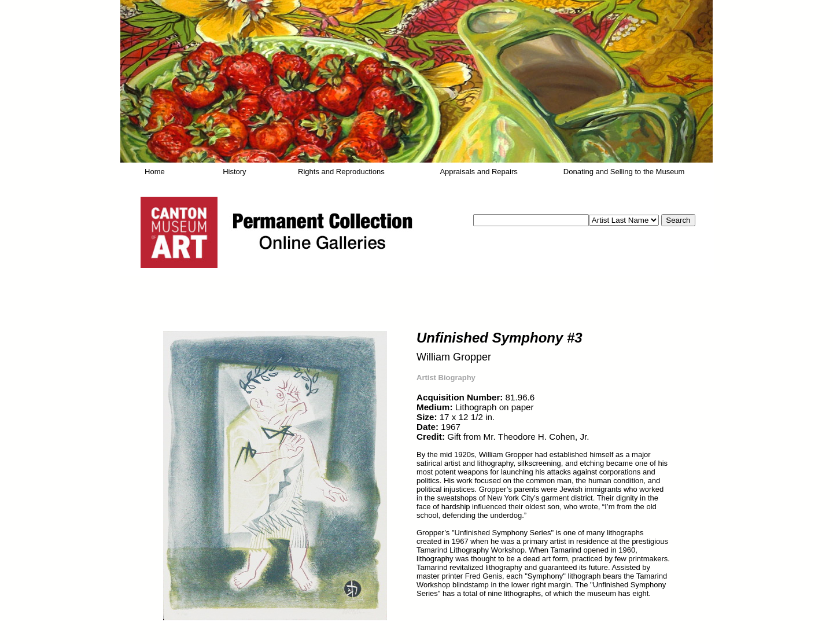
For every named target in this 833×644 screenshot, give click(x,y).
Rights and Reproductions (341, 172)
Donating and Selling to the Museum (624, 172)
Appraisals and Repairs (478, 172)
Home (155, 172)
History (234, 172)
